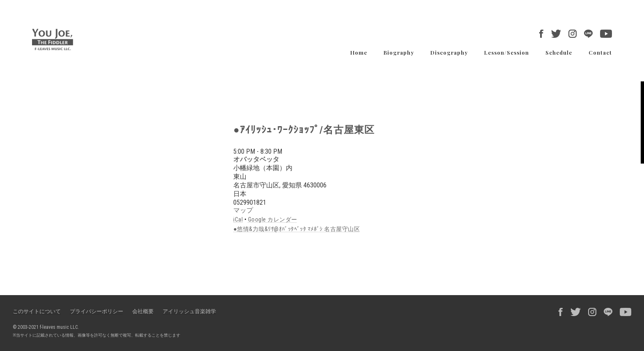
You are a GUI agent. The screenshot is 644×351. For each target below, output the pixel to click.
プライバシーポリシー (97, 311)
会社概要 (143, 311)
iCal (238, 219)
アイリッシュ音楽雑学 (189, 311)
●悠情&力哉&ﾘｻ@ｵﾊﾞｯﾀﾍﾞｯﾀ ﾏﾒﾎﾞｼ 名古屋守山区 (297, 229)
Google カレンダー (273, 219)
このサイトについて (37, 311)
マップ (243, 210)
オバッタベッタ (256, 159)
